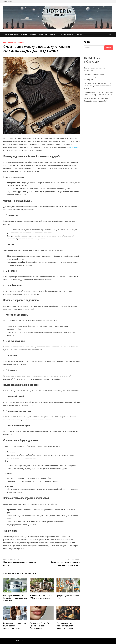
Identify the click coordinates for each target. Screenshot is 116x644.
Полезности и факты (38, 34)
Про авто (53, 34)
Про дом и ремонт (67, 34)
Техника (80, 34)
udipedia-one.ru (26, 641)
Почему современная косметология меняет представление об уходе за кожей (98, 86)
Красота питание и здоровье (16, 34)
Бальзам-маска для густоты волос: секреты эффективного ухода (15, 626)
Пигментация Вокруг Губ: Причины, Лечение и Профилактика (40, 626)
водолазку (74, 147)
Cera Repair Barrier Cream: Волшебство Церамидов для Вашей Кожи (15, 598)
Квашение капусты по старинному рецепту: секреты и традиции (65, 626)
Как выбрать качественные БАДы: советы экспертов (41, 597)
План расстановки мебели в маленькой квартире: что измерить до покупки (98, 77)
